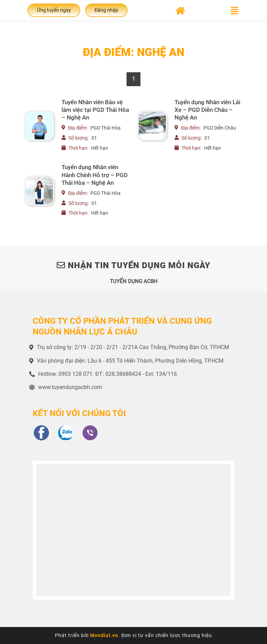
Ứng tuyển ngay (54, 10)
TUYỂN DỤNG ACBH (134, 281)
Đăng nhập (106, 10)
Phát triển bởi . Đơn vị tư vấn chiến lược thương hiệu (133, 635)
